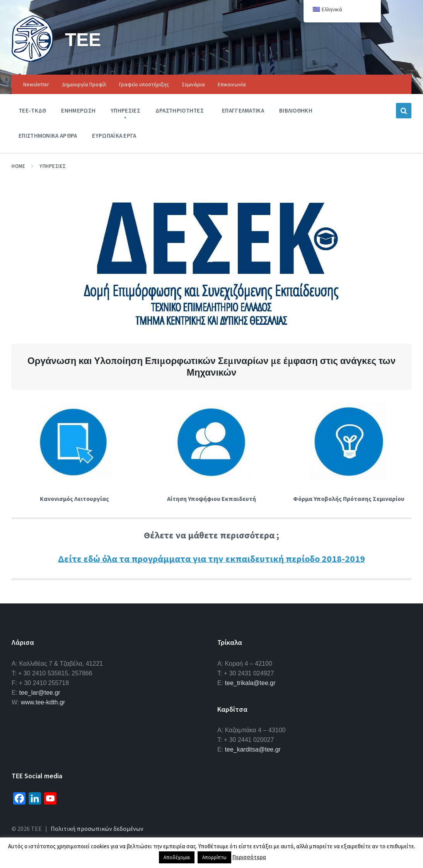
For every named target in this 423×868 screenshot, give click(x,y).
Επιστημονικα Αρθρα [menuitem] (48, 136)
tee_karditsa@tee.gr (253, 749)
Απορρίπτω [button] (214, 857)
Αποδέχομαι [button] (177, 857)
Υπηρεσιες (53, 166)
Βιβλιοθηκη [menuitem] (296, 110)
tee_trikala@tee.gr (250, 683)
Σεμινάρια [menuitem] (193, 84)
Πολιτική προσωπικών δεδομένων (97, 829)
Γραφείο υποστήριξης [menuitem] (144, 84)
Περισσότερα (249, 857)
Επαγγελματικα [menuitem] (243, 110)
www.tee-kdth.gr (43, 702)
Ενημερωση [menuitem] (78, 110)
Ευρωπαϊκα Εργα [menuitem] (114, 136)
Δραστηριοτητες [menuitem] (180, 110)
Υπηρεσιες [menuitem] (125, 110)
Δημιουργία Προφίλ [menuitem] (84, 84)
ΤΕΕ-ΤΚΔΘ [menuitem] (32, 110)
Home (18, 166)
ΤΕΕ (83, 39)
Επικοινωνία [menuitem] (232, 84)
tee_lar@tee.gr (40, 693)
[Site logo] (32, 60)
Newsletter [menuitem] (36, 84)
